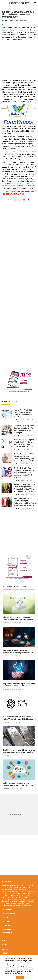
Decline (29, 977)
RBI (23, 126)
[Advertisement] (19, 60)
